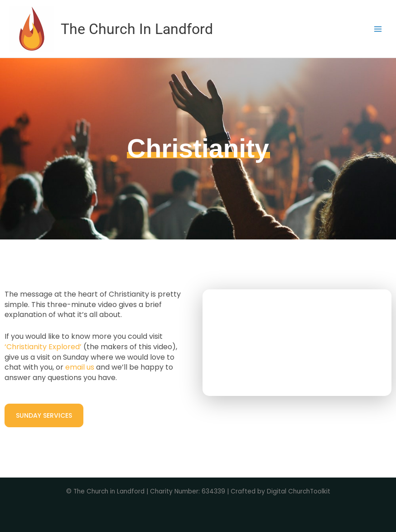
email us (80, 367)
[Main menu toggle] (378, 29)
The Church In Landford (137, 29)
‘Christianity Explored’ (43, 347)
